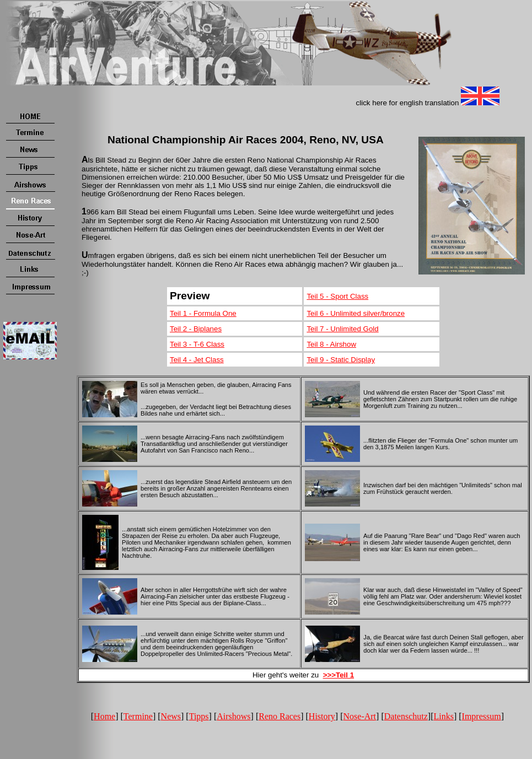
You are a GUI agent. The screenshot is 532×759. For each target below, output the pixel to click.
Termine (138, 716)
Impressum (482, 716)
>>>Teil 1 (338, 675)
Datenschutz (406, 716)
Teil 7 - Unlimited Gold (342, 329)
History (322, 716)
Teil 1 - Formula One (203, 313)
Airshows (233, 716)
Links (443, 716)
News (171, 716)
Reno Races (280, 716)
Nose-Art (360, 716)
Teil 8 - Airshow (331, 344)
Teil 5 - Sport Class (337, 296)
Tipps (199, 716)
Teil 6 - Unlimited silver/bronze (356, 313)
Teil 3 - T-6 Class (197, 344)
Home (104, 716)
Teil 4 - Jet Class (197, 360)
